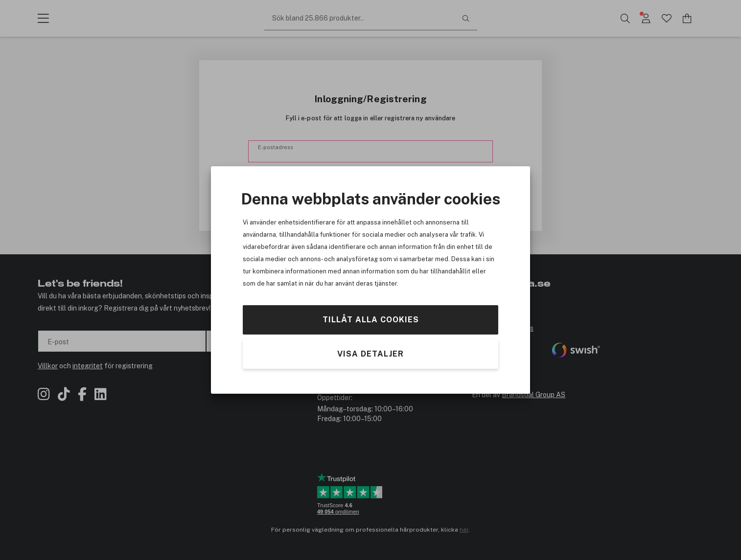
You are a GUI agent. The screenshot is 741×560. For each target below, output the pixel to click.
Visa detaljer (370, 354)
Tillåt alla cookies (371, 320)
